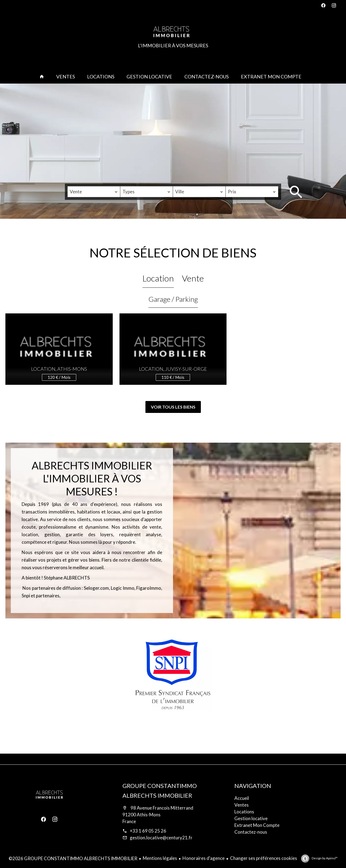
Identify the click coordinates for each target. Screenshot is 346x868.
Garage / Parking (173, 299)
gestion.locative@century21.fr (161, 838)
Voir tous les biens (173, 407)
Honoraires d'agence (204, 858)
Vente (193, 278)
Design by (324, 858)
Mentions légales (160, 858)
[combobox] (94, 192)
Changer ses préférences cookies (264, 858)
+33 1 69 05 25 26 (148, 831)
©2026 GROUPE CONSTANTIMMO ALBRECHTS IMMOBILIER (73, 858)
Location (158, 278)
